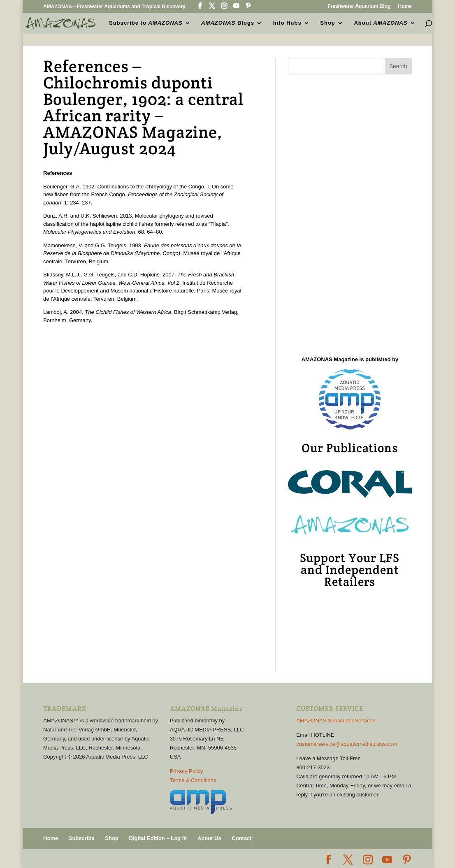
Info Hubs (287, 23)
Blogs (228, 23)
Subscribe (82, 838)
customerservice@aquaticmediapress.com (347, 744)
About (381, 23)
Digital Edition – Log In (158, 838)
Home (405, 6)
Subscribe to (146, 23)
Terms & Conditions (193, 780)
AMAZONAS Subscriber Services (336, 721)
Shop (328, 23)
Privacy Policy (187, 771)
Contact (241, 838)
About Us (209, 838)
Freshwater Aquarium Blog (359, 6)
